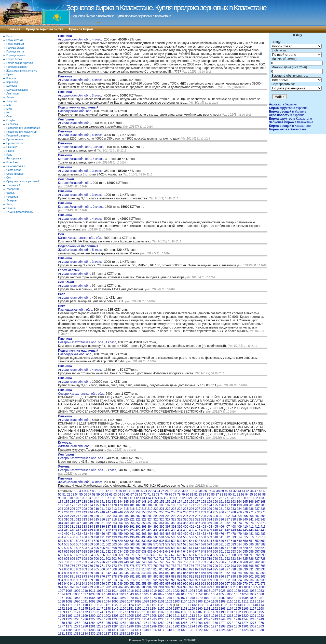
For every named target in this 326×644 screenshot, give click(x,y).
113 (142, 498)
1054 (215, 594)
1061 (62, 598)
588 (263, 544)
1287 (138, 626)
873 (85, 577)
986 (132, 587)
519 (61, 541)
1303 (260, 626)
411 (251, 527)
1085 (245, 598)
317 (108, 519)
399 (180, 527)
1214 (199, 616)
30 (184, 491)
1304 (62, 630)
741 (132, 562)
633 (114, 552)
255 (156, 512)
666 (102, 555)
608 (174, 548)
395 (156, 527)
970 (245, 584)
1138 (239, 605)
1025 (199, 591)
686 (221, 555)
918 (144, 580)
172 (78, 505)
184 (150, 505)
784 (180, 566)
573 (174, 544)
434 (180, 530)
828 (233, 569)
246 (102, 512)
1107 (207, 601)
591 (73, 548)
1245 (230, 619)
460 (126, 534)
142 (108, 502)
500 (156, 537)
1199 (84, 616)
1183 (169, 612)
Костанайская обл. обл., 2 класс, (81, 205)
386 (102, 527)
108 (113, 498)
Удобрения (13, 189)
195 (215, 505)
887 (168, 577)
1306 (77, 630)
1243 (215, 619)
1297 (215, 626)
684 (209, 555)
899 (239, 577)
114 (148, 498)
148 (144, 502)
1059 (253, 594)
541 (192, 541)
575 (186, 544)
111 (130, 498)
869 (61, 577)
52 (68, 495)
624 (61, 552)
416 (73, 530)
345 (66, 523)
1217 (222, 616)
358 (144, 523)
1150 (123, 609)
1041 (115, 594)
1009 (77, 591)
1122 (115, 605)
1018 (146, 591)
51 (64, 495)
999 (209, 587)
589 (61, 548)
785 (186, 566)
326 (162, 519)
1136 (224, 605)
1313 (130, 630)
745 (156, 562)
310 (66, 519)
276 (73, 516)
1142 (62, 609)
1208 (153, 616)
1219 (237, 616)
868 (263, 573)
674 (150, 555)
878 (114, 577)
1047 (161, 594)
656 (251, 552)
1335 (92, 634)
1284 (115, 626)
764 (61, 566)
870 (66, 577)
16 (124, 491)
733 (85, 562)
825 (215, 569)
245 (96, 512)
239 (61, 512)
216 (132, 509)
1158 (184, 609)
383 (85, 527)
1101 (161, 601)
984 (120, 587)
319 (120, 519)
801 (73, 569)
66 (128, 495)
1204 (123, 616)
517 (257, 537)
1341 (138, 634)
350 (96, 523)
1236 (161, 619)
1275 (253, 623)
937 (257, 580)
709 (150, 559)
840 (96, 573)
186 (162, 505)
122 (196, 498)
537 (168, 541)
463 (144, 534)
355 (126, 523)
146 (132, 502)
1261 (146, 623)
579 (209, 544)
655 (245, 552)
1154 (153, 609)
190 (186, 505)
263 (203, 512)
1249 (260, 619)
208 (85, 509)
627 (78, 552)
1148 (107, 609)
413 (263, 527)
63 (115, 495)
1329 (253, 630)
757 (227, 562)
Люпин (10, 97)
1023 (184, 591)
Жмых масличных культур (22, 71)
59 (98, 495)
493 (114, 537)
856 (192, 573)
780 (156, 566)
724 (239, 559)
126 (220, 498)
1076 (176, 598)
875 (96, 577)
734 (90, 562)
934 (239, 580)
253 (144, 512)
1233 (138, 619)
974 (61, 587)
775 (126, 566)
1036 (77, 594)
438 (203, 530)
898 (233, 577)
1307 (84, 630)
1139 (247, 605)
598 (114, 548)
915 (126, 580)
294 (180, 516)
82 (196, 495)
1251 (69, 623)
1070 (130, 598)
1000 (216, 587)
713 (174, 559)
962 (198, 584)
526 (102, 541)
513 (233, 537)
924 (180, 580)
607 (168, 548)
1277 (62, 626)
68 (136, 495)
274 (61, 516)
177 (108, 505)
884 (150, 577)
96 (255, 495)
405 (215, 527)
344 (61, 523)
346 (73, 523)
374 (239, 523)
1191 (230, 612)
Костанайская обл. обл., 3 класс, (81, 145)
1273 (237, 623)
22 (150, 491)
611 (192, 548)
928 (203, 580)
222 (168, 509)
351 (102, 523)
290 (156, 516)
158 (203, 502)
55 (81, 495)
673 (144, 555)
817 (168, 569)
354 (120, 523)
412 (257, 527)
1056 (230, 594)
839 (90, 573)
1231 (123, 619)
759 (239, 562)
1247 (245, 619)
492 (108, 537)
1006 (262, 587)
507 (198, 537)
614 (209, 548)
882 (138, 577)
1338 (115, 634)
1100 (153, 601)
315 (96, 519)
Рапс (9, 155)
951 (132, 584)
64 (119, 495)
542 (198, 541)
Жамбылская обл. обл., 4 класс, (81, 480)
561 (102, 544)
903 (263, 577)
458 (114, 534)
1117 (77, 605)
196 (221, 505)
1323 (207, 630)
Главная (14, 29)
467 (168, 534)
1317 (161, 630)
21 (146, 491)
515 (245, 537)
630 (96, 552)
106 (101, 498)
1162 (215, 609)
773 (114, 566)
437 (198, 530)
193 (203, 505)
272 (257, 512)
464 (150, 534)
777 (138, 566)
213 (114, 509)
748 (174, 562)
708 (144, 559)
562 (108, 544)
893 (203, 577)
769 (90, 566)
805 (96, 569)
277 (78, 516)
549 (239, 541)
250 (126, 512)
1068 (115, 598)
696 (73, 559)
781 (162, 566)
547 (227, 541)
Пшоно (10, 151)
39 (222, 491)
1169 (62, 612)
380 (66, 527)
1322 (199, 630)
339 (239, 519)
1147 (100, 609)
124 (208, 498)
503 (174, 537)
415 (66, 530)
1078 (192, 598)
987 (138, 587)
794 (239, 566)
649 (209, 552)
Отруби (11, 120)
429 (150, 530)
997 (198, 587)
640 (156, 552)
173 (85, 505)
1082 (222, 598)
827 (227, 569)
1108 (215, 601)
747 (168, 562)
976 (73, 587)
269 (239, 512)
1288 (146, 626)
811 (132, 569)
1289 (153, 626)
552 (257, 541)
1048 (169, 594)
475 (215, 534)
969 (239, 584)
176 (102, 505)
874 (90, 577)
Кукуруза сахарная (17, 90)
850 (156, 573)
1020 (161, 591)
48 (260, 491)
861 (221, 573)
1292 (176, 626)
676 (162, 555)
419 (90, 530)
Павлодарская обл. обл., (78, 109)
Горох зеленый (15, 44)
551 (251, 541)
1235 (153, 619)
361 (162, 523)
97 (260, 495)
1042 (123, 594)
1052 (199, 594)
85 (209, 495)
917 (138, 580)
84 (204, 495)
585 (245, 544)
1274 (245, 623)
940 (66, 584)
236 (251, 509)
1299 (230, 626)
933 (233, 580)
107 (106, 498)
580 (215, 544)
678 (174, 555)
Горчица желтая (16, 52)
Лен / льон (12, 94)
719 (209, 559)
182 (138, 505)
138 (85, 502)
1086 (253, 598)
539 (180, 541)
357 (138, 523)
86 (213, 495)
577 (198, 544)
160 (215, 502)
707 (138, 559)
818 (174, 569)
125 (214, 498)
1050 (184, 594)
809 (120, 569)
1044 (138, 594)
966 (221, 584)
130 (243, 498)
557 (78, 544)
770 (96, 566)
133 (261, 498)
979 (90, 587)
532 (138, 541)
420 (96, 530)
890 (186, 577)
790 (215, 566)
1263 (161, 623)
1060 (260, 594)
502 (168, 537)
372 (227, 523)
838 (85, 573)
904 (61, 580)
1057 (237, 594)
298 (203, 516)
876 (102, 577)
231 (221, 509)
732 (78, 562)
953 (144, 584)
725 (245, 559)
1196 (62, 616)
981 (102, 587)
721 (221, 559)
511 (221, 537)
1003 (239, 587)
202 (257, 505)
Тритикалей (13, 185)
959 (180, 584)
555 (66, 544)
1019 (153, 591)
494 (120, 537)
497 (138, 537)
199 (239, 505)
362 (168, 523)
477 (227, 534)
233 (233, 509)
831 (251, 569)
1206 (138, 616)
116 (160, 498)
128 (232, 498)
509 (209, 537)
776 (132, 566)
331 (192, 519)
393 (144, 527)
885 (156, 577)
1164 (230, 609)
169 (61, 505)
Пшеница (12, 147)
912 (108, 580)
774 (120, 566)
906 (73, 580)
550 (245, 541)
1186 (192, 612)
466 (162, 534)
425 (126, 530)
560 (96, 544)
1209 (161, 616)
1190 (222, 612)
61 (107, 495)
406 (221, 527)
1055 (222, 594)
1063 (77, 598)
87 (217, 495)
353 (114, 523)
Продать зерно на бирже (45, 29)
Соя (9, 178)
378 (263, 523)
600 (126, 548)
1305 (69, 630)
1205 (130, 616)
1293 (184, 626)
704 (120, 559)
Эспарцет (12, 201)
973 (263, 584)
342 (257, 519)
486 (73, 537)
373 (233, 523)
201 (251, 505)
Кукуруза (12, 86)
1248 (253, 619)
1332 (69, 634)
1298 (222, 626)
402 (198, 527)
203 (263, 505)
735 (96, 562)
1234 (146, 619)
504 (180, 537)
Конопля (11, 78)
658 (263, 552)
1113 (253, 601)
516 (251, 537)
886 (162, 577)
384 (90, 527)
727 (257, 559)
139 (90, 502)
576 (192, 544)
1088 (62, 601)
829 (239, 569)
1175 (107, 612)
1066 (100, 598)
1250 (62, 623)
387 (108, 527)
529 (120, 541)
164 (239, 502)
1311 (115, 630)
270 (245, 512)
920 (156, 580)
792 (227, 566)
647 (198, 552)
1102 (169, 601)
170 (66, 505)
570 (156, 544)
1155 (161, 609)
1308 (92, 630)
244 (90, 512)
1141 (262, 605)
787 (198, 566)
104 (89, 498)
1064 (84, 598)
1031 (245, 591)
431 (162, 530)
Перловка (12, 124)
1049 (176, 594)
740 (126, 562)
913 (114, 580)
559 (90, 544)
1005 (255, 587)
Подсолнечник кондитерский (23, 128)
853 (174, 573)
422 (108, 530)
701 (102, 559)
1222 (260, 616)
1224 (69, 619)
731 (73, 562)
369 (209, 523)
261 (192, 512)
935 (245, 580)
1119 (92, 605)
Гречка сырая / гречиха (20, 63)
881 (132, 577)
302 (227, 516)
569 (150, 544)
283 (114, 516)
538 (174, 541)
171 (73, 505)
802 (78, 569)
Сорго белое (14, 170)
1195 (260, 612)
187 (168, 505)
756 (221, 562)
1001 (224, 587)
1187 (199, 612)
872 (78, 577)
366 (192, 523)
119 (178, 498)
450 (66, 534)
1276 (260, 623)
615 (215, 548)
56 (85, 495)
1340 (130, 634)
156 (192, 502)
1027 (215, 591)
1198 (77, 616)
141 (102, 502)
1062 (69, 598)
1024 (192, 591)
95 (251, 495)
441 (221, 530)
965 (215, 584)
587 (257, 544)
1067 (107, 598)
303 (233, 516)
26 (167, 491)
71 (149, 495)
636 (132, 552)
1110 (230, 601)
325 (156, 519)
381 (73, 527)
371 (221, 523)
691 (251, 555)
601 (132, 548)
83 (200, 495)
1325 (222, 630)
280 (96, 516)
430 (156, 530)
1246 (237, 619)
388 (114, 527)
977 (78, 587)
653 (233, 552)
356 (132, 523)
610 (186, 548)
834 (61, 573)
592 (78, 548)
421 (102, 530)
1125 (138, 605)
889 (180, 577)
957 (168, 584)
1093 (100, 601)
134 (61, 502)
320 (126, 519)
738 (114, 562)
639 (150, 552)
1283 (107, 626)
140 (96, 502)
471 (192, 534)
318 (114, 519)
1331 (62, 634)
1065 (92, 598)
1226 (84, 619)
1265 (176, 623)
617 (227, 548)
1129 (169, 605)
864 (239, 573)
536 (162, 541)
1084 (237, 598)
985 (126, 587)
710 (156, 559)
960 (186, 584)
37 (214, 491)
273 (263, 512)
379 (61, 527)
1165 (237, 609)
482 (257, 534)
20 (141, 491)
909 (90, 580)
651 (221, 552)
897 (227, 577)
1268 (199, 623)
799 (61, 569)
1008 (69, 591)
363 (174, 523)
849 (150, 573)
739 (120, 562)
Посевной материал (18, 136)
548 (233, 541)
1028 (222, 591)
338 (233, 519)
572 (168, 544)
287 (138, 516)
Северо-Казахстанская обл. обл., (82, 392)
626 (73, 552)
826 (221, 569)
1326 (230, 630)
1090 (77, 601)
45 (248, 491)
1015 (123, 591)
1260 (138, 623)
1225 (77, 619)
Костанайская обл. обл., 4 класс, (81, 157)
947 (108, 584)
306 (251, 516)
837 (78, 573)
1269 (207, 623)
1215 (207, 616)
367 (198, 523)
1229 (107, 619)
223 (174, 509)
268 (233, 512)
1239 (184, 619)
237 (257, 509)
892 (198, 577)
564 (120, 544)
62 (111, 495)
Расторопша (14, 159)
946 (102, 584)
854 (180, 573)
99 (60, 498)
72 (153, 495)
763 (263, 562)
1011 (92, 591)
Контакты (135, 640)
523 (85, 541)
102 (77, 498)
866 (251, 573)
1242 (207, 619)
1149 (115, 609)
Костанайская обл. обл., (75, 181)
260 (186, 512)
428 (144, 530)
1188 (207, 612)
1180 (146, 612)
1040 (107, 594)
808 (114, 569)
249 (120, 512)
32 (192, 491)
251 (132, 512)
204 (61, 509)
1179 (138, 612)
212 (108, 509)
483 (263, 534)
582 (227, 544)
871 (73, 577)
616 (221, 548)
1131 (186, 605)
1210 (169, 616)
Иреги (10, 74)
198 (233, 505)
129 (238, 498)
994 (180, 587)
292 (168, 516)
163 (233, 502)
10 (99, 491)
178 (114, 505)
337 (227, 519)
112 (136, 498)
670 (126, 555)
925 (186, 580)
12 (107, 491)
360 (156, 523)
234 (239, 509)
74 (162, 495)
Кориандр (12, 82)
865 (245, 573)
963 (203, 584)
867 (257, 573)
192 (198, 505)
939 (61, 584)
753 (203, 562)
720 (215, 559)
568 (144, 544)
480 (245, 534)
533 (144, 541)
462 (138, 534)
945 (96, 584)
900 (245, 577)
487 (78, 537)
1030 (237, 591)
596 (102, 548)
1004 (247, 587)
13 (111, 491)
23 (154, 491)
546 (221, 541)
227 (198, 509)
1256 (107, 623)
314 (90, 519)
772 (108, 566)
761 (251, 562)
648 (203, 552)
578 (203, 544)
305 (245, 516)
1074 (161, 598)
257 (168, 512)
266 (221, 512)
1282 (100, 626)
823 (203, 569)
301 (221, 516)
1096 (123, 601)
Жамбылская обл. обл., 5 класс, (81, 248)
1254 (92, 623)
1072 (146, 598)
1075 (169, 598)
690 (245, 555)
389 (120, 527)
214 (120, 509)
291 (162, 516)
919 (150, 580)
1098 (138, 601)
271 (251, 512)
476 (221, 534)
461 (132, 534)
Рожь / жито (13, 162)
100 (65, 498)
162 (227, 502)
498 (144, 537)
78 (179, 495)
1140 (255, 605)
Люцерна (12, 101)
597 (108, 548)
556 (73, 544)
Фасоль (11, 193)
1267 (192, 623)
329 (180, 519)
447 (257, 530)
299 (209, 516)
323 (144, 519)
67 (132, 495)
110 (124, 498)
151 (162, 502)
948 (114, 584)
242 (78, 512)
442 (227, 530)
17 (128, 491)
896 (221, 577)
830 (245, 569)
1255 (100, 623)
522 (78, 541)
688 (233, 555)
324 (150, 519)
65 (124, 495)
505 (186, 537)
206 (73, 509)
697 (78, 559)
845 (126, 573)
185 (156, 505)
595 (96, 548)
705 (126, 559)
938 (263, 580)
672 (138, 555)
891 (192, 577)
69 (140, 495)
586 (251, 544)
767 (78, 566)
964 (209, 584)
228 (203, 509)
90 (230, 495)
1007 (62, 591)
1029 (230, 591)
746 (162, 562)
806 (102, 569)
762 (257, 562)
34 (201, 491)
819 (180, 569)
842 (108, 573)
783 (174, 566)
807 (108, 569)
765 (66, 566)
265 (215, 512)
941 (73, 584)
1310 (107, 630)
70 (145, 495)
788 (203, 566)
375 (245, 523)
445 (245, 530)
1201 (100, 616)
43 (239, 491)
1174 (100, 612)
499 (150, 537)
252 (138, 512)
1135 (216, 605)
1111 (237, 601)
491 (102, 537)
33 (196, 491)
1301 (245, 626)
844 (120, 573)
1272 (230, 623)
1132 (193, 605)
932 (227, 580)
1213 (192, 616)
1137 (232, 605)
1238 (176, 619)
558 (85, 544)
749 (180, 562)
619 (239, 548)
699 (90, 559)
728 (263, 559)
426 (132, 530)
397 (168, 527)
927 (198, 580)
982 (108, 587)
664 (90, 555)
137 (78, 502)
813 (144, 569)
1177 (123, 612)
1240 (192, 619)
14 (116, 491)
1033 (260, 591)
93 (243, 495)
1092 (92, 601)
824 (209, 569)
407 (227, 527)
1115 (62, 605)
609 (180, 548)
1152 (138, 609)
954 (150, 584)
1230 (115, 619)
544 (209, 541)
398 (174, 527)
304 (239, 516)
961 (192, 584)
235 (245, 509)
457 (108, 534)
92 (239, 495)
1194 (253, 612)
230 (215, 509)
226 (192, 509)
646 (192, 552)
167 (257, 502)
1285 (123, 626)
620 (245, 548)
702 (108, 559)
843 (114, 573)
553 (263, 541)
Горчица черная (16, 55)
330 (186, 519)
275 (66, 516)
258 (174, 512)
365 (186, 523)
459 (120, 534)
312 (78, 519)
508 (203, 537)
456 (102, 534)
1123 (123, 605)
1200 (92, 616)
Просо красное (15, 143)
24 (158, 491)
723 (233, 559)
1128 (161, 605)
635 (126, 552)
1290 (161, 626)
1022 (176, 591)
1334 (84, 634)
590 (66, 548)
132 (255, 498)
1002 (232, 587)
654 (239, 552)
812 (138, 569)
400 (186, 527)
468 (174, 534)
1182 (161, 612)
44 (243, 491)
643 (174, 552)
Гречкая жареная (16, 67)
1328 (245, 630)
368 (203, 523)
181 (132, 505)
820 (186, 569)
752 (198, 562)
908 (85, 580)
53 (72, 495)
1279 (77, 626)
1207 (146, 616)
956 (162, 584)
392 (138, 527)
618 (233, 548)
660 (66, 555)
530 (126, 541)
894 (209, 577)
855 (186, 573)
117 (166, 498)
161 (221, 502)
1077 (184, 598)
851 (162, 573)
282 (108, 516)
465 (156, 534)
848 (144, 573)
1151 (130, 609)
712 (168, 559)
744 (150, 562)
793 (233, 566)
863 (233, 573)
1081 (215, 598)
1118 (84, 605)
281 (102, 516)
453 (85, 534)
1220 (245, 616)
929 (209, 580)
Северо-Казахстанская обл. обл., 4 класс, (88, 340)
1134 (209, 605)
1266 (184, 623)
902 (257, 577)
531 (132, 541)
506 (192, 537)
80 (187, 495)
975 (66, 587)
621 (251, 548)
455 (96, 534)
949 (120, 584)
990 (156, 587)
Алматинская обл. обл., (75, 444)
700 (96, 559)
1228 (100, 619)
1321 (192, 630)
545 (215, 541)
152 (168, 502)
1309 (100, 630)
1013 (107, 591)
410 (245, 527)
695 (66, 559)
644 (180, 552)
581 (221, 544)
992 (168, 587)
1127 (153, 605)
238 (263, 509)
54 (77, 495)
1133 (201, 605)
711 (162, 559)
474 (209, 534)
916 (132, 580)
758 (233, 562)
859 (209, 573)
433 (174, 530)
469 (180, 534)
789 (209, 566)
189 (180, 505)
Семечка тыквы (16, 166)
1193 (245, 612)
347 (78, 523)
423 (114, 530)
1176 (115, 612)
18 (133, 491)
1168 (260, 609)
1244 (222, 619)
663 (85, 555)
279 (90, 516)
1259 (130, 623)
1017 (138, 591)
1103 (176, 601)
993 (174, 587)
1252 (77, 623)
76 (170, 495)
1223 (62, 619)
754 (209, 562)
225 (186, 509)
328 (174, 519)
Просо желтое (15, 139)
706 (132, 559)
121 (190, 498)
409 (239, 527)
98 (264, 495)
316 (102, 519)
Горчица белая (15, 48)
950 (126, 584)
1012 (100, 591)
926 (192, 580)
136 (73, 502)
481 (251, 534)
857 (198, 573)
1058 (245, 594)
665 (96, 555)
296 (192, 516)
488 (85, 537)
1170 (69, 612)
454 (90, 534)
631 (102, 552)
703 (114, 559)
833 (263, 569)
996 (192, 587)
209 (90, 509)
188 (174, 505)
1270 (215, 623)
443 (233, 530)
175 (96, 505)
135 (66, 502)
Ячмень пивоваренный (20, 212)
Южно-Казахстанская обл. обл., (81, 236)
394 (150, 527)
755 (215, 562)
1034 (62, 594)
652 (227, 552)
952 (138, 584)
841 (102, 573)
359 (150, 523)
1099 (146, 601)
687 (227, 555)
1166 (245, 609)
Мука (9, 109)
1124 (130, 605)
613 (203, 548)
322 (138, 519)
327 (168, 519)
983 (114, 587)
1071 (138, 598)
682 (198, 555)
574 (180, 544)
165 (245, 502)
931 (221, 580)
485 (66, 537)
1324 (215, 630)
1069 (123, 598)
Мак (9, 105)
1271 (222, 623)
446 (251, 530)
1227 (92, 619)
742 (138, 562)
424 (120, 530)
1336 (100, 634)
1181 (153, 612)
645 (186, 552)
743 (144, 562)
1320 (184, 630)
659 (61, 555)
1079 (199, 598)
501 (162, 537)
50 (60, 495)
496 (132, 537)
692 (257, 555)
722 (227, 559)
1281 (92, 626)
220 (156, 509)
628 (85, 552)
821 (192, 569)
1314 (138, 630)
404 (209, 527)
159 (209, 502)
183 (144, 505)
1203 (115, 616)
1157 (176, 609)
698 (85, 559)
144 (120, 502)
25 (163, 491)
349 (90, 523)
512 (227, 537)
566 (132, 544)
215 (126, 509)
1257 (115, 623)
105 (95, 498)
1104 (184, 601)
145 (126, 502)
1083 (230, 598)
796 (251, 566)
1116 (69, 605)
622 (257, 548)
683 (203, 555)
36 (209, 491)
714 (180, 559)
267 (227, 512)
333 (203, 519)
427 (138, 530)
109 (118, 498)
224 (180, 509)
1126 (146, 605)
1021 (169, 591)
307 (257, 516)
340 (245, 519)
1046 (153, 594)
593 (85, 548)
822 (198, 569)
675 (156, 555)
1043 (130, 594)
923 (174, 580)
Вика (9, 36)
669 (120, 555)
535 (156, 541)
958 (174, 584)
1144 (77, 609)
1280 (84, 626)
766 (73, 566)
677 (168, 555)
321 (132, 519)
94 (247, 495)
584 (239, 544)
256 (162, 512)
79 (183, 495)
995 (186, 587)
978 (85, 587)
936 (251, 580)
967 (227, 584)
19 (137, 491)
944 (90, 584)
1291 (169, 626)
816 (162, 569)
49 (265, 491)
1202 (107, 616)
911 (102, 580)
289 (150, 516)
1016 (130, 591)
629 (90, 552)
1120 (100, 605)
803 (85, 569)
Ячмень (11, 208)
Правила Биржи (81, 29)
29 (180, 491)
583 (233, 544)
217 (138, 509)
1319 (176, 630)
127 (226, 498)
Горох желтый (15, 40)
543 (203, 541)
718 (203, 559)
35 (205, 491)
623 (263, 548)
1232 (130, 619)
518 (263, 537)
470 (186, 534)
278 (85, 516)
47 (256, 491)
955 (156, 584)
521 (73, 541)
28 (175, 491)
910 (96, 580)
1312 (123, 630)
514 (239, 537)
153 (174, 502)
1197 (69, 616)
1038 (92, 594)
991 (162, 587)
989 (150, 587)
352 (108, 523)
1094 (107, 601)
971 (251, 584)
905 (66, 580)
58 (94, 495)
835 (66, 573)
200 (245, 505)
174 (90, 505)
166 (251, 502)
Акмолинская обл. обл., (75, 121)
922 (168, 580)
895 (215, 577)
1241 (199, 619)
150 (156, 502)
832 (257, 569)
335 (215, 519)
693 (263, 555)
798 (263, 566)
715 (186, 559)
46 (252, 491)
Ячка (9, 204)
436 (192, 530)
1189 (215, 612)
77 (175, 495)
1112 (245, 601)
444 (239, 530)
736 (102, 562)
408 (233, 527)
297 (198, 516)
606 (162, 548)
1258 (123, 623)
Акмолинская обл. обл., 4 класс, (81, 38)
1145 (84, 609)
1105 (192, 601)
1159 (192, 609)
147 (138, 502)
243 (85, 512)
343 (263, 519)
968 (233, 584)
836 (73, 573)
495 (126, 537)
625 (66, 552)
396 (162, 527)
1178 (130, 612)
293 (174, 516)
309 (61, 519)
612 (198, 548)
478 (233, 534)
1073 (153, 598)
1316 (153, 630)
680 (186, 555)
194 (209, 505)
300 (215, 516)
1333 (77, 634)
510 (215, 537)
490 (96, 537)
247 (108, 512)
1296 (207, 626)
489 (90, 537)
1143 (69, 609)
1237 (169, 619)
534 (150, 541)
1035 (69, 594)
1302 (253, 626)
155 (186, 502)
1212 (184, 616)
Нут (9, 113)
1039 (100, 594)
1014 (115, 591)
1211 (176, 616)
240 (66, 512)
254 (150, 512)
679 (180, 555)
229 (209, 509)
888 (174, 577)
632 (108, 552)
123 (202, 498)
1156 (169, 609)
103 (83, 498)
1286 (130, 626)
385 (96, 527)
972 (257, 584)
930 (215, 580)
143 (114, 502)
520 (66, 541)
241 (73, 512)
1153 (146, 609)
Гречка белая (14, 59)
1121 (107, 605)
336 (221, 519)
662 (78, 555)
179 (120, 505)
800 (66, 569)
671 (132, 555)
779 (150, 566)
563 (114, 544)
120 (184, 498)
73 (158, 495)
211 (102, 509)
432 (168, 530)
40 (226, 491)
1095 (115, 601)
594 (90, 548)
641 (162, 552)
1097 (130, 601)
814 (150, 569)
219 (150, 509)
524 (90, 541)
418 (85, 530)
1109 (222, 601)
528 (114, 541)
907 (78, 580)
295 (186, 516)
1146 (92, 609)
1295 (199, 626)
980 (96, 587)
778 (144, 566)
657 (257, 552)
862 (227, 573)
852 (168, 573)
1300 (237, 626)
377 (257, 523)
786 (192, 566)
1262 (153, 623)
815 (156, 569)
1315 (146, 630)
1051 (192, 594)
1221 (253, 616)
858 (203, 573)
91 (234, 495)
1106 (199, 601)
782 (168, 566)
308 (263, 516)
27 (171, 491)
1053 (207, 594)
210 (96, 509)
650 (215, 552)
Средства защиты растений (23, 181)
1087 (260, 598)
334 (209, 519)
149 (150, 502)
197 (227, 505)
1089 (69, 601)
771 (102, 566)
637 (138, 552)
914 (120, 580)
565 (126, 544)
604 (150, 548)
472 (198, 534)
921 (162, 580)
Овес (9, 117)
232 (227, 509)
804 (90, 569)
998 (203, 587)
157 (198, 502)
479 (239, 534)
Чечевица (12, 197)
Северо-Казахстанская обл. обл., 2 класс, (88, 468)
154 (180, 502)
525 (96, 541)
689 (239, 555)
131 (249, 498)
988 (144, 587)
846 (132, 573)
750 (186, 562)
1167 (253, 609)
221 (162, 509)
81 (192, 495)
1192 (237, 612)
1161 (207, 609)
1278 (69, 626)
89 (226, 495)
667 (108, 555)
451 (73, 534)
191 (192, 505)
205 (66, 509)
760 (245, 562)
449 (61, 534)
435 (186, 530)
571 (162, 544)
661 (73, 555)
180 (126, 505)
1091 (84, 601)
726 (251, 559)
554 (61, 544)
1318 (169, 630)
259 (180, 512)
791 (221, 566)
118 (172, 498)
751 (192, 562)
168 (263, 502)
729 (61, 562)
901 (251, 577)
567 (138, 544)
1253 (84, 623)
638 (144, 552)
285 (126, 516)
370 (215, 523)
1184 (176, 612)
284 (120, 516)
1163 (222, 609)
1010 (84, 591)
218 (144, 509)
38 (218, 491)
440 (215, 530)
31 (188, 491)
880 (126, 577)
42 (235, 491)
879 (120, 577)
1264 (169, 623)
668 (114, 555)
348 (85, 523)
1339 (123, 634)
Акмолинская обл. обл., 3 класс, (81, 94)
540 (186, 541)
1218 (230, 616)
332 (198, 519)
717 (198, 559)
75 (166, 495)
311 (73, 519)
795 (245, 566)
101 (71, 498)
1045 (146, 594)
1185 (184, 612)
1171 (77, 612)
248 (114, 512)
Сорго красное (15, 174)
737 (108, 562)
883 (144, 577)
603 (144, 548)
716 (192, 559)
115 (154, 498)
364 (180, 523)
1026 (207, 591)
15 (120, 491)
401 (192, 527)
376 (251, 523)
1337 (107, 634)
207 (78, 509)
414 (61, 530)
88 (221, 495)
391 (132, 527)
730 (66, 562)
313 (85, 519)
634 (120, 552)
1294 (192, 626)
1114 (260, 601)
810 (126, 569)
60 (102, 495)
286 (132, 516)
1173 (92, 612)
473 (203, 534)
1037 (84, 594)
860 (215, 573)
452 (78, 534)
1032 (253, 591)
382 (78, 527)
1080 (207, 598)
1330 (260, 630)
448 (263, 530)
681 (192, 555)
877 (108, 577)
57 (90, 495)
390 (126, 527)
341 (251, 519)
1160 (199, 609)
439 (209, 530)
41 (231, 491)
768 (85, 566)
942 (78, 584)
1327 (237, 630)
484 (61, 537)
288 (144, 516)
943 (85, 584)
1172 (84, 612)
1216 (215, 616)
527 (108, 541)
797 (257, 566)
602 (138, 548)
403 (203, 527)
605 (156, 548)
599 (120, 548)
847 (138, 573)
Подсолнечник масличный (22, 132)
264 (209, 512)
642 (168, 552)
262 (198, 512)
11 (103, 491)
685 (215, 555)
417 (78, 530)
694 (61, 559)
